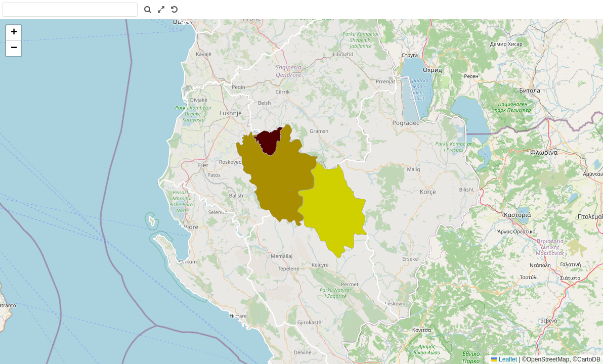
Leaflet (504, 359)
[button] (14, 33)
